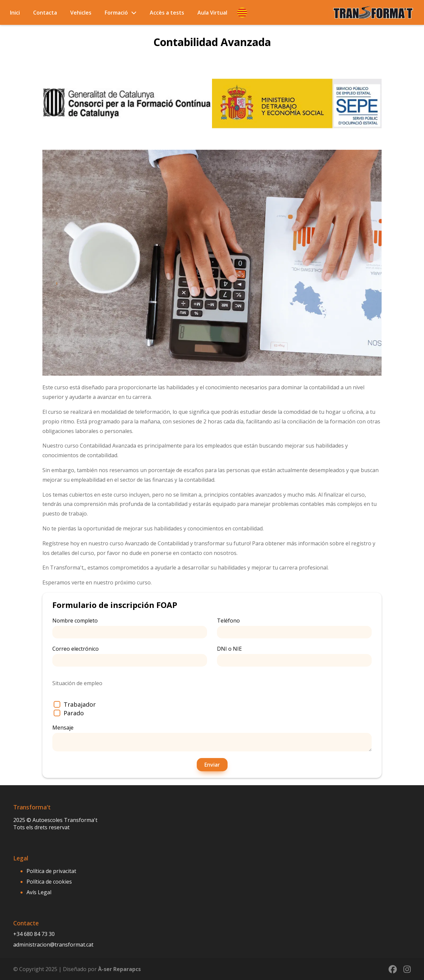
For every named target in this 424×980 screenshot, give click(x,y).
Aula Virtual (212, 13)
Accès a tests (167, 13)
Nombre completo (130, 628)
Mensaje (212, 738)
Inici (15, 13)
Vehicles (81, 13)
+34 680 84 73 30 (34, 934)
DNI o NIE (294, 656)
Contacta (45, 13)
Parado (69, 713)
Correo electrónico (130, 656)
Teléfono (294, 628)
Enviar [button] (212, 765)
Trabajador (75, 704)
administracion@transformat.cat (53, 945)
